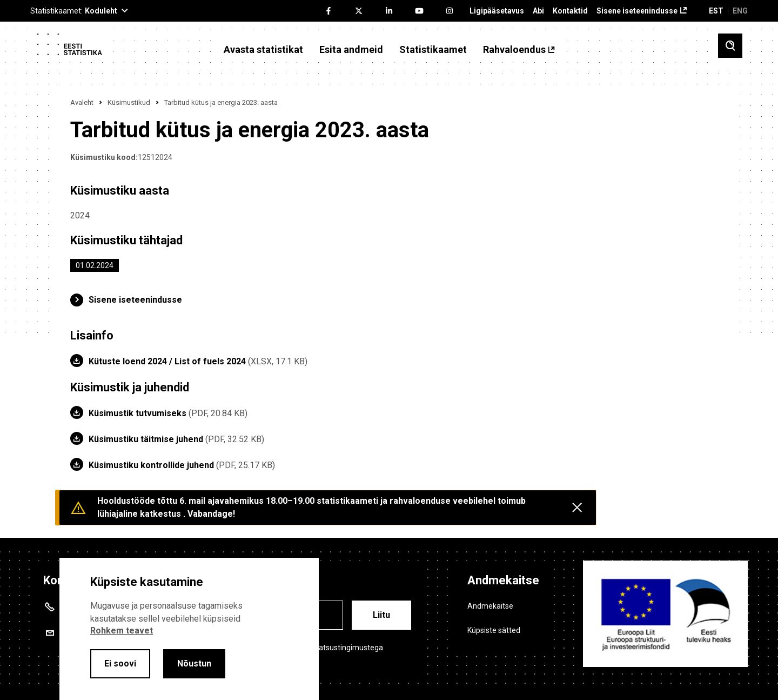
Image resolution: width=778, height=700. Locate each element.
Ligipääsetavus (497, 11)
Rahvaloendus (514, 50)
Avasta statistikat (263, 50)
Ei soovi (120, 664)
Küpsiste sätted (494, 630)
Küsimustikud (129, 102)
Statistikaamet (433, 50)
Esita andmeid (351, 50)
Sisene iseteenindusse (637, 11)
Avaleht (82, 102)
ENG (740, 11)
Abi (538, 11)
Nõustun (194, 664)
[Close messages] (577, 508)
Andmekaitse (490, 606)
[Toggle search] (730, 46)
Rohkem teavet (122, 631)
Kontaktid (570, 11)
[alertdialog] (189, 629)
